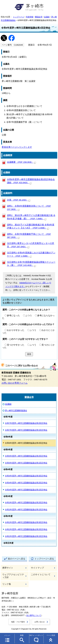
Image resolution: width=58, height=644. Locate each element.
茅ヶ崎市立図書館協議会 (16, 411)
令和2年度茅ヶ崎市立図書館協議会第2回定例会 (26, 529)
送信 (29, 354)
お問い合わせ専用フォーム (15, 383)
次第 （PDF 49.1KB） (19, 200)
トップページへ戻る (44, 559)
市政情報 (30, 17)
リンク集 (7, 584)
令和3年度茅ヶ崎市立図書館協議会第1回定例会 (26, 510)
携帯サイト (8, 568)
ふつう (29, 316)
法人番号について (34, 615)
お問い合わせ (40, 622)
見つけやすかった (16, 345)
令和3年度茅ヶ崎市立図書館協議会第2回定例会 (26, 503)
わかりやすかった (16, 330)
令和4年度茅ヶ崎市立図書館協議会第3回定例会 (26, 476)
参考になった (13, 316)
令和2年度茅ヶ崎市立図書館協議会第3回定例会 (26, 522)
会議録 (47, 17)
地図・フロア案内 (18, 622)
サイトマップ (37, 568)
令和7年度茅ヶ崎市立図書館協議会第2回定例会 (26, 423)
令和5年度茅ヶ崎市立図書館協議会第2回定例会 (26, 456)
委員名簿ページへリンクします (17, 147)
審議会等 (39, 17)
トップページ (19, 17)
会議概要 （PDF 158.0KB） (21, 162)
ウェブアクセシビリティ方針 (13, 576)
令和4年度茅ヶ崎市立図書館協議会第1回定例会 (26, 490)
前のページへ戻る (17, 559)
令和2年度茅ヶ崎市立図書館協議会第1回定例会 (26, 536)
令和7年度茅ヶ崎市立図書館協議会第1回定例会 (26, 430)
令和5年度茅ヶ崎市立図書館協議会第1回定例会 (26, 463)
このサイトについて (41, 575)
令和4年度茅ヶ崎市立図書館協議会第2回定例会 (26, 483)
